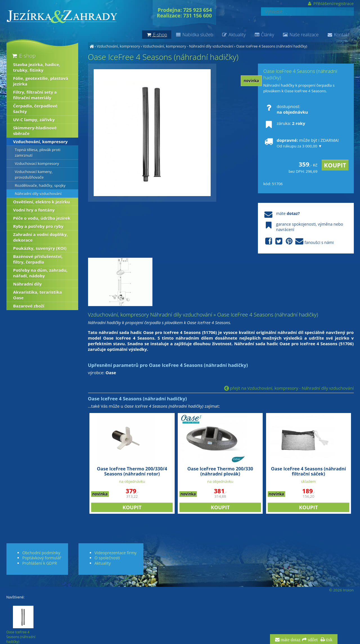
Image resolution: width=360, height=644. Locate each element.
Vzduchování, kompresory (118, 46)
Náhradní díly (28, 284)
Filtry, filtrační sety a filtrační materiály (35, 95)
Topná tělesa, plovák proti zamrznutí (38, 152)
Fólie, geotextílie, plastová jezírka (41, 81)
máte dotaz (290, 640)
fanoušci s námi (298, 242)
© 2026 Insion (341, 590)
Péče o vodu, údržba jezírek (42, 218)
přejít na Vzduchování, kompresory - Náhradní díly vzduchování (289, 388)
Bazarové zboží (29, 306)
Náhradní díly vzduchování (38, 194)
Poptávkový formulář (42, 558)
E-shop (23, 56)
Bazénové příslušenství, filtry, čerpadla (38, 259)
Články (264, 35)
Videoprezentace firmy (115, 553)
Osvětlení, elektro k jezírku (42, 202)
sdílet (312, 640)
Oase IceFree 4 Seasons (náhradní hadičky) (272, 46)
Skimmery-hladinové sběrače (35, 131)
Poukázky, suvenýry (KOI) (40, 248)
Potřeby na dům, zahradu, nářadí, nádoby (40, 273)
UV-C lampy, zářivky (34, 120)
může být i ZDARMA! (301, 143)
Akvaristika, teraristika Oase (38, 295)
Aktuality (234, 35)
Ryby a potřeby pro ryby (38, 226)
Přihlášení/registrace (330, 3)
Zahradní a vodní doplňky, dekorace (41, 237)
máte (281, 213)
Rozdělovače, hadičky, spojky (40, 185)
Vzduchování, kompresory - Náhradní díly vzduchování (188, 46)
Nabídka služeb (194, 35)
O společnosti (107, 558)
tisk (329, 640)
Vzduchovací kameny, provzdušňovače (34, 174)
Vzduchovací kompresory (37, 163)
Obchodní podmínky (41, 553)
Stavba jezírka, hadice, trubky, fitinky (37, 67)
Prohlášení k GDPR (40, 563)
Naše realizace (301, 35)
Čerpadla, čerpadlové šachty (35, 109)
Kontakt (338, 35)
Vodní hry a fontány (34, 210)
